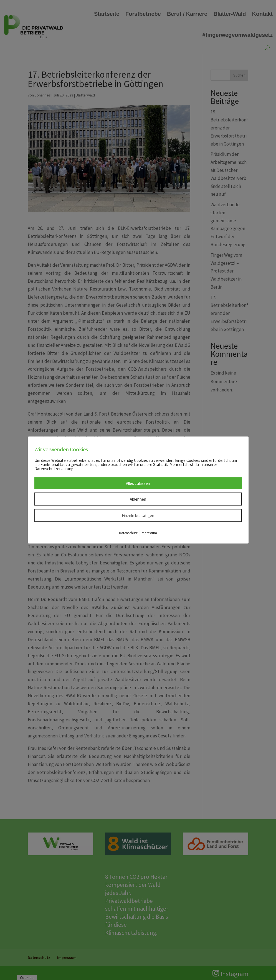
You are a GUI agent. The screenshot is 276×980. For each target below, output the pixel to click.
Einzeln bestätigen (138, 515)
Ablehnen (138, 499)
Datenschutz (128, 533)
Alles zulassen (138, 483)
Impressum (149, 533)
